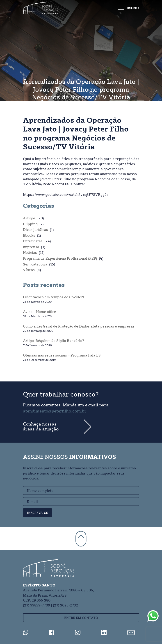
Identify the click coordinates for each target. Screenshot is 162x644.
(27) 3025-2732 (65, 605)
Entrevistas (33, 241)
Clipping (30, 224)
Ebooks (29, 235)
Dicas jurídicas (35, 230)
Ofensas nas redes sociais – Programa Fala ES (62, 355)
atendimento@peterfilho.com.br (55, 411)
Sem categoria (35, 264)
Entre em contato (81, 618)
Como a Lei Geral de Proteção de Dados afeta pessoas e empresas (79, 326)
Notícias (30, 252)
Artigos (29, 218)
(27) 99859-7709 (37, 605)
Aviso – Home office (40, 312)
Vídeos (29, 270)
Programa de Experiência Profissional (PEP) (60, 258)
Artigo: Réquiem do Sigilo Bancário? (54, 341)
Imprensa (31, 247)
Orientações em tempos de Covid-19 (54, 297)
